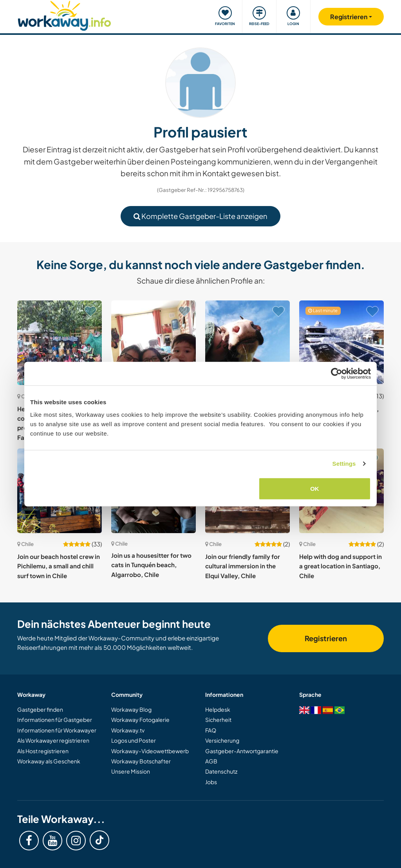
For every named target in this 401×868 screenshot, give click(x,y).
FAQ (211, 730)
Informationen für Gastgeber (55, 720)
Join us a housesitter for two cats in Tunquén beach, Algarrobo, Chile (151, 565)
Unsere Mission (131, 771)
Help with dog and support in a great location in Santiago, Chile (340, 566)
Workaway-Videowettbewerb (150, 751)
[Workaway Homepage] (64, 15)
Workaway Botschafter (141, 761)
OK (315, 488)
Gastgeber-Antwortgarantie (242, 751)
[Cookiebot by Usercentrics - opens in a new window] (337, 374)
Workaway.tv (128, 730)
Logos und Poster (134, 740)
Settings (344, 464)
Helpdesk (218, 709)
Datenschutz (221, 771)
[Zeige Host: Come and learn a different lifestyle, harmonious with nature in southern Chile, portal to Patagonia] (247, 343)
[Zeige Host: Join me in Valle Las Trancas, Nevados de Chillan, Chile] (341, 343)
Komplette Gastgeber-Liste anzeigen (200, 216)
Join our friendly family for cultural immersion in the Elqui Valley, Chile (243, 566)
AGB (211, 761)
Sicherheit (218, 720)
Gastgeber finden (40, 709)
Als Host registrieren (43, 751)
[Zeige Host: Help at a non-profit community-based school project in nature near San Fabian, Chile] (60, 343)
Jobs (211, 782)
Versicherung (222, 740)
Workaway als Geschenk (49, 761)
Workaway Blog (131, 709)
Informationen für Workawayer (57, 730)
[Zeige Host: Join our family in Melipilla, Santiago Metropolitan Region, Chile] (154, 343)
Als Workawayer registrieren (53, 740)
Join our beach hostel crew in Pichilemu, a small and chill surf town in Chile (59, 566)
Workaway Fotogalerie (140, 720)
